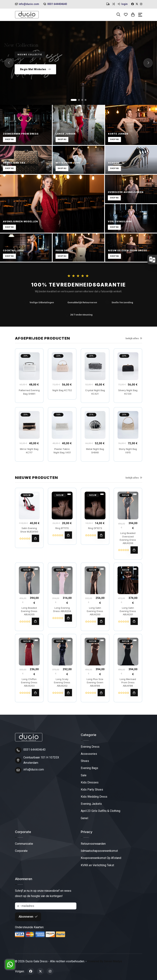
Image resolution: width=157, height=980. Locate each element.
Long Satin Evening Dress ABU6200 (95, 611)
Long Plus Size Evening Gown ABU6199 (95, 682)
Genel (84, 818)
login (122, 4)
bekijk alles (134, 338)
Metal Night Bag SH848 (95, 451)
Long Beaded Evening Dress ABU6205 (29, 611)
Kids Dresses (90, 782)
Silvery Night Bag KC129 (128, 392)
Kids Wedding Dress (94, 797)
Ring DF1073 (95, 528)
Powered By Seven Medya (105, 961)
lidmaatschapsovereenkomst (99, 851)
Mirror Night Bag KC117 (29, 451)
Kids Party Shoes (92, 790)
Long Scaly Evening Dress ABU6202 (62, 682)
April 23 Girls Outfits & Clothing (101, 811)
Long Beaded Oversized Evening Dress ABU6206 (128, 538)
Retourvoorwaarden (93, 844)
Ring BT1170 (62, 528)
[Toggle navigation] (140, 15)
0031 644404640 (55, 4)
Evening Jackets (91, 804)
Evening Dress (90, 747)
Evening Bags (89, 768)
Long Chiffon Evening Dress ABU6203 (29, 682)
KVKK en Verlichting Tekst (97, 865)
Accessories (89, 754)
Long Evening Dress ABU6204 (62, 609)
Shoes (85, 761)
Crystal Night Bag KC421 (95, 392)
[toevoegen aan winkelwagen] (35, 538)
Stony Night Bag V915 (128, 451)
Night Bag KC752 (62, 390)
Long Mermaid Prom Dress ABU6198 (128, 682)
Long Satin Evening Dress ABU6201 (128, 611)
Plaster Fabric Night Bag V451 (62, 451)
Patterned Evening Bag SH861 (29, 392)
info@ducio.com (27, 4)
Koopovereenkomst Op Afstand (101, 858)
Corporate (21, 851)
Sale (84, 775)
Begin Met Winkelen (35, 69)
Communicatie (24, 844)
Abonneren (28, 917)
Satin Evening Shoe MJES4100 (29, 530)
